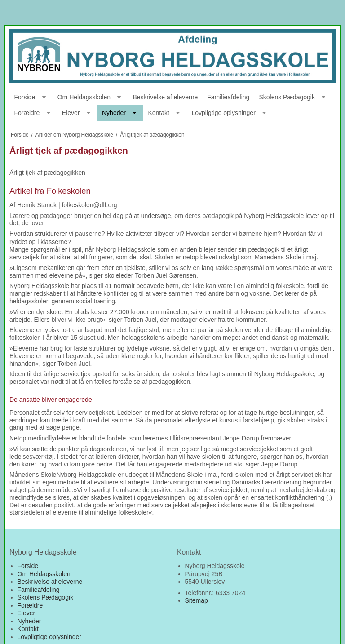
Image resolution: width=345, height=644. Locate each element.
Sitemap (197, 600)
